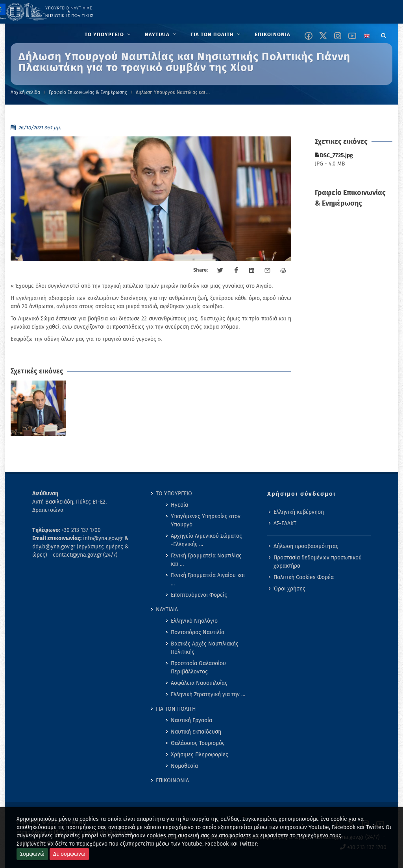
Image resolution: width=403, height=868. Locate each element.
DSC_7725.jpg (334, 155)
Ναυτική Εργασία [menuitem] (191, 720)
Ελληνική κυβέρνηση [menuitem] (299, 512)
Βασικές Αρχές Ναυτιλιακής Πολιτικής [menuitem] (205, 648)
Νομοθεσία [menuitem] (184, 766)
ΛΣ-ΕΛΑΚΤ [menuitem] (285, 523)
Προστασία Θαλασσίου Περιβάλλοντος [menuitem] (198, 668)
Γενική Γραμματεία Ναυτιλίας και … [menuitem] (206, 560)
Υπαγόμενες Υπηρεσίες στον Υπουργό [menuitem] (206, 520)
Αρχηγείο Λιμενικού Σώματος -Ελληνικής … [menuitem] (206, 540)
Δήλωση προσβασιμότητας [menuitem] (306, 546)
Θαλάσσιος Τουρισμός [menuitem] (198, 743)
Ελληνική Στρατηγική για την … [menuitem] (208, 694)
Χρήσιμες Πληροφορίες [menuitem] (200, 755)
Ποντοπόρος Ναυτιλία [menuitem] (198, 632)
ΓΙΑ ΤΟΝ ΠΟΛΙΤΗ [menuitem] (176, 709)
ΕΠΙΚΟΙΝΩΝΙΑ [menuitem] (172, 781)
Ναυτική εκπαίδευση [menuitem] (196, 732)
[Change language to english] (367, 36)
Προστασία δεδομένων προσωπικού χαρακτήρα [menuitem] (318, 562)
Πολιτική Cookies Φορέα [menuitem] (304, 577)
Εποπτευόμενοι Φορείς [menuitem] (199, 595)
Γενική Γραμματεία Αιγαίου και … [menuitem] (208, 579)
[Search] (384, 34)
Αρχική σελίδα (25, 92)
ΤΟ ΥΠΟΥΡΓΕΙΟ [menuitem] (174, 494)
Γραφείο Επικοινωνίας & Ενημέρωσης (88, 92)
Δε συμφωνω (69, 854)
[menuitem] (108, 35)
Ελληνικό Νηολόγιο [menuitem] (194, 621)
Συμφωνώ (32, 854)
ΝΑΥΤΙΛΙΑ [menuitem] (167, 610)
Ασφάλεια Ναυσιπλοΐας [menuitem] (199, 683)
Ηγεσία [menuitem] (179, 505)
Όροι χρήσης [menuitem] (289, 589)
